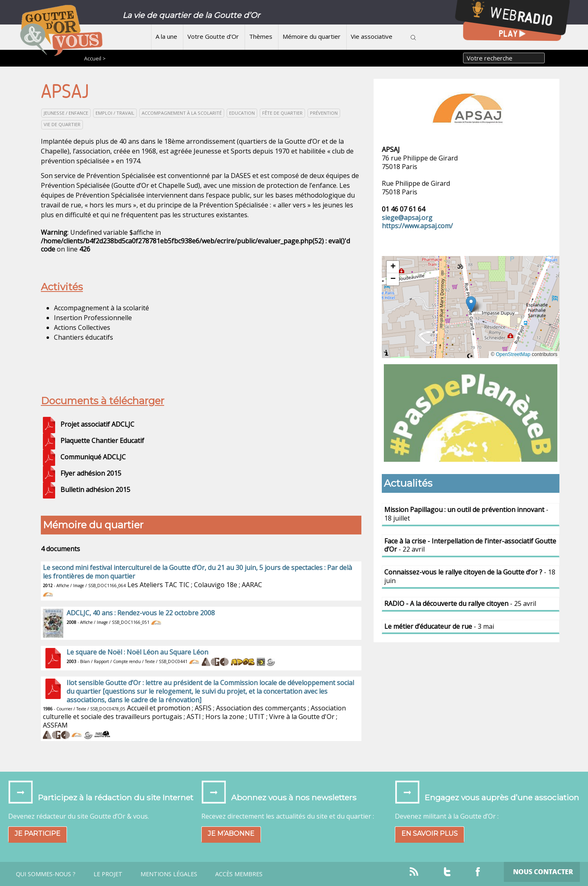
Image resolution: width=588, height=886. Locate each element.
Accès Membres (239, 874)
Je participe (38, 834)
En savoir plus (430, 834)
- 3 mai (439, 626)
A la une (166, 36)
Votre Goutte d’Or (213, 36)
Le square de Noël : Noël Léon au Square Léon (137, 652)
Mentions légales (169, 874)
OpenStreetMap (513, 354)
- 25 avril (460, 603)
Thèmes (261, 36)
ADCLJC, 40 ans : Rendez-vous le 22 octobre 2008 (141, 613)
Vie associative (372, 36)
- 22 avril (470, 545)
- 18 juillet (466, 514)
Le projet (108, 874)
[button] (471, 304)
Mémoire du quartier (312, 36)
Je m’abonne (231, 834)
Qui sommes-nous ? (46, 874)
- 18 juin (470, 576)
